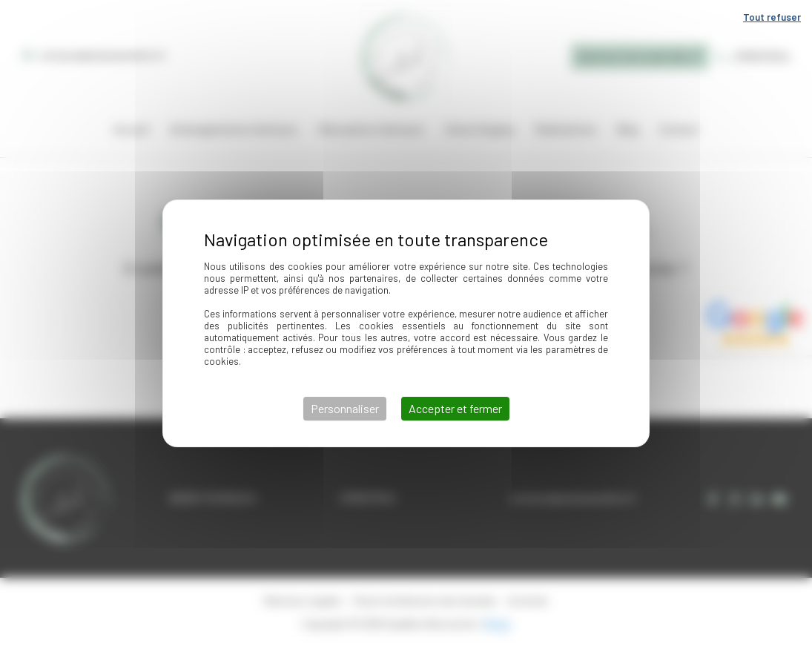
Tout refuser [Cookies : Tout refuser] (772, 17)
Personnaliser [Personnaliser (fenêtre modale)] (345, 408)
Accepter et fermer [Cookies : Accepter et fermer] (455, 408)
